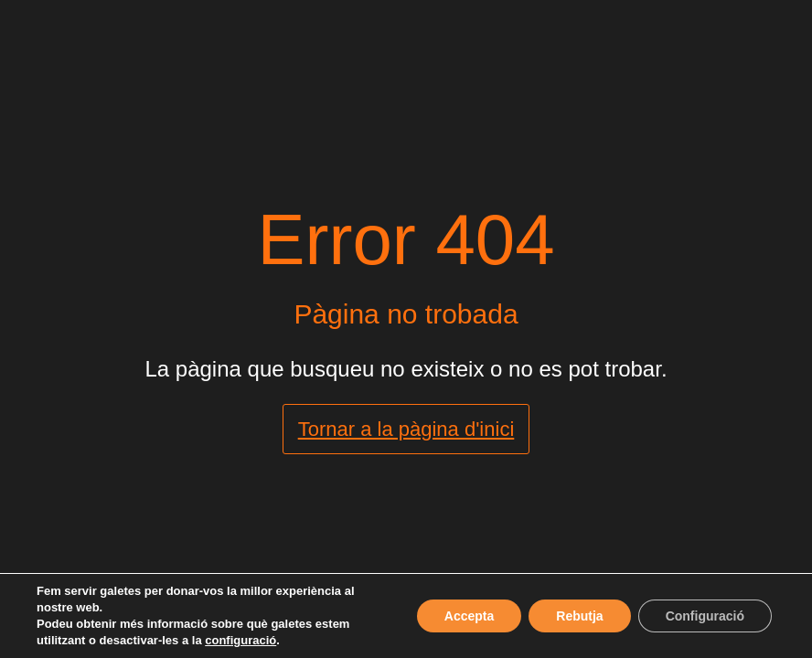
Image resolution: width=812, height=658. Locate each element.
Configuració (705, 616)
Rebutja (579, 616)
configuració (240, 640)
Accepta (469, 616)
